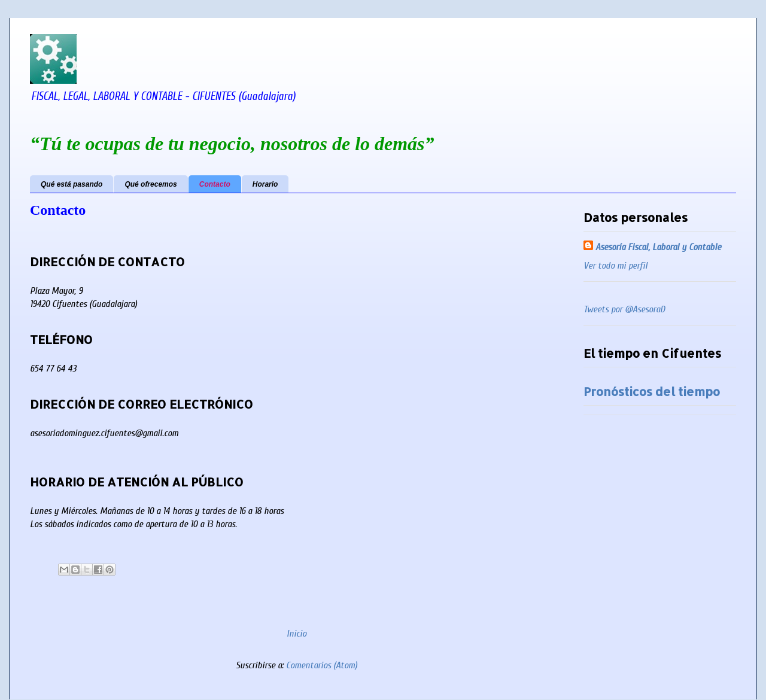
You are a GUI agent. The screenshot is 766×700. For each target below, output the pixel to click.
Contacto (215, 184)
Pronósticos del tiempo (652, 391)
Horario (265, 184)
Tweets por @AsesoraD (624, 309)
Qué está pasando (72, 184)
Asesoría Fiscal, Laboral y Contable (658, 247)
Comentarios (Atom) (322, 665)
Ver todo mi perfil (615, 266)
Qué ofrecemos (151, 184)
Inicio (297, 634)
